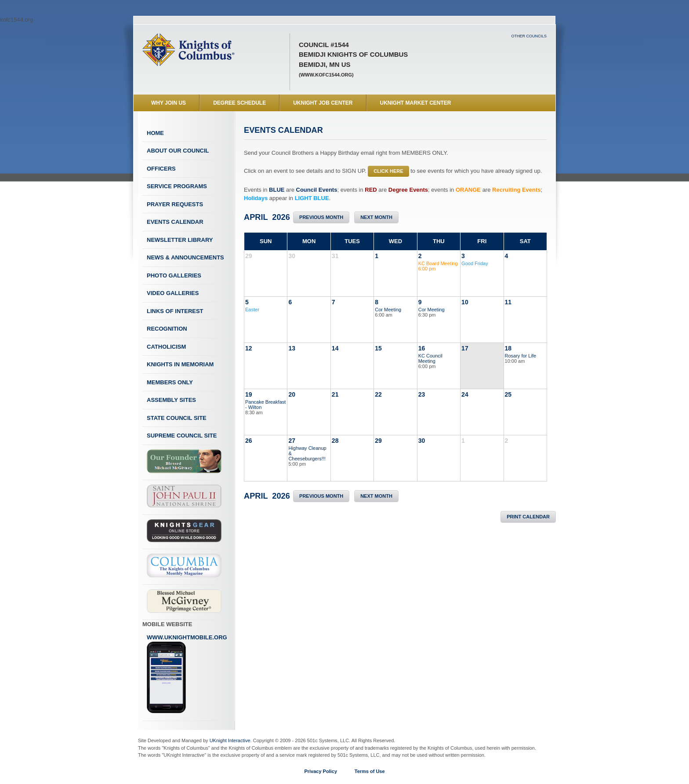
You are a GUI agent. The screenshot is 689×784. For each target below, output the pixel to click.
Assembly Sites (171, 400)
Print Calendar (528, 517)
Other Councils (529, 36)
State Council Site (177, 418)
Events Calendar (175, 222)
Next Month (376, 217)
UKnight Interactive (230, 740)
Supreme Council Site (182, 436)
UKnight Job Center (323, 103)
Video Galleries (173, 293)
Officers (161, 169)
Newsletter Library (180, 240)
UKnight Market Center (416, 103)
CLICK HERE (388, 171)
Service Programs (177, 186)
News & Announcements (185, 257)
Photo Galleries (174, 275)
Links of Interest (175, 311)
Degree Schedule (239, 103)
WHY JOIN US (169, 103)
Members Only (170, 382)
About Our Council (178, 151)
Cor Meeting (388, 310)
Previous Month (321, 217)
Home (155, 133)
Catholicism (166, 347)
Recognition (167, 329)
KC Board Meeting (438, 263)
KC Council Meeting (430, 358)
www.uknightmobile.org (187, 674)
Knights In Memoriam (180, 364)
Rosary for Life (521, 356)
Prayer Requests (175, 204)
